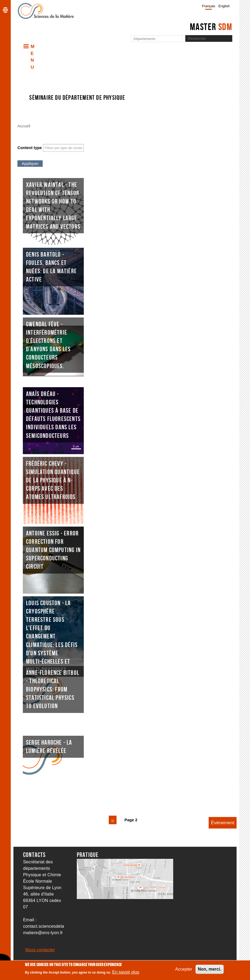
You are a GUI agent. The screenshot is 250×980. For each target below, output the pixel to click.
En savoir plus (126, 972)
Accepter (184, 969)
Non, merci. (210, 969)
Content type (30, 148)
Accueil (24, 126)
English (224, 6)
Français (209, 6)
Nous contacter (40, 950)
